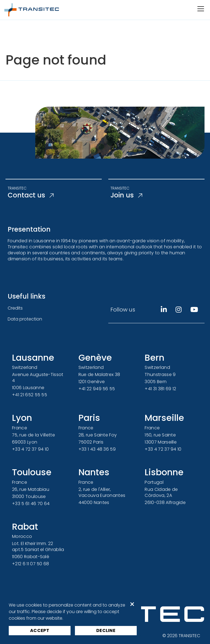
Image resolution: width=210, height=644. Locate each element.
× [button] (132, 604)
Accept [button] (40, 630)
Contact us (31, 195)
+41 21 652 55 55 (30, 395)
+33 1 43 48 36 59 (97, 449)
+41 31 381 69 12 (160, 389)
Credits (15, 308)
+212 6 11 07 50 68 (31, 564)
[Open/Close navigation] (200, 9)
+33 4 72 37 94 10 (30, 449)
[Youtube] (194, 310)
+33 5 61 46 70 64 (31, 504)
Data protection (25, 319)
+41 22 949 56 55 (97, 389)
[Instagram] (179, 310)
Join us (126, 195)
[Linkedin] (164, 310)
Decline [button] (106, 630)
